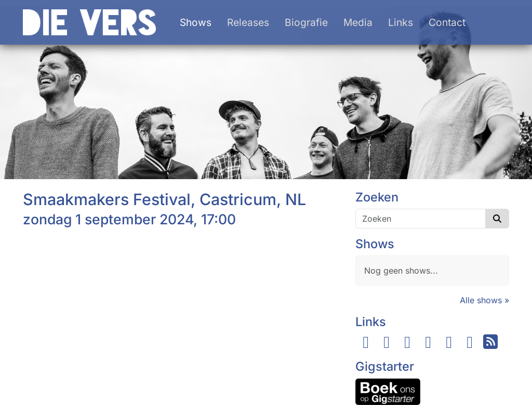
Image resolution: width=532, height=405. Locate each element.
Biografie (306, 22)
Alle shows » (484, 300)
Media (358, 22)
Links (401, 22)
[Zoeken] (421, 219)
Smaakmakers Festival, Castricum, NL (164, 199)
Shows (196, 22)
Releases (248, 22)
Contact (447, 22)
